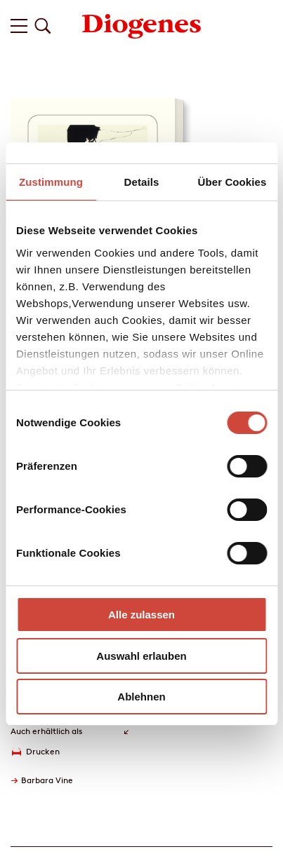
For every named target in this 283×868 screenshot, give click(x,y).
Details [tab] (142, 182)
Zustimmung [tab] (51, 182)
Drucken (43, 751)
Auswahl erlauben (141, 656)
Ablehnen (141, 697)
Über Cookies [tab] (232, 182)
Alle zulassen (141, 615)
